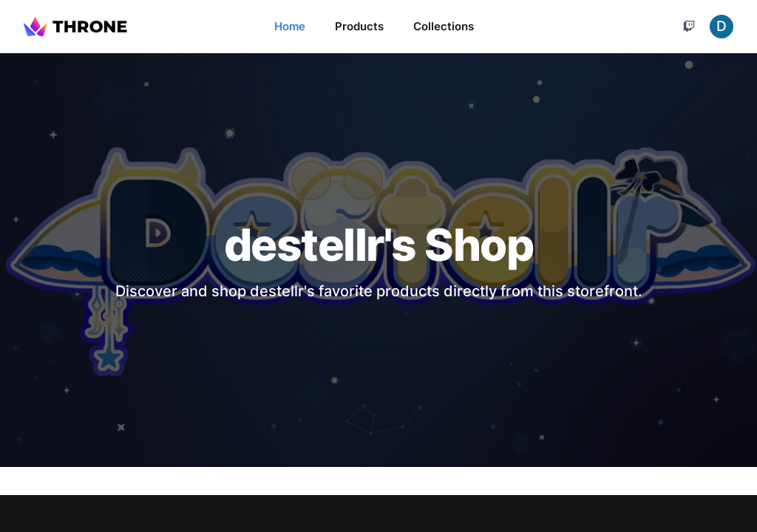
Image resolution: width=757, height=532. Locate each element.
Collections (444, 26)
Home (290, 26)
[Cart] (689, 27)
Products (359, 26)
